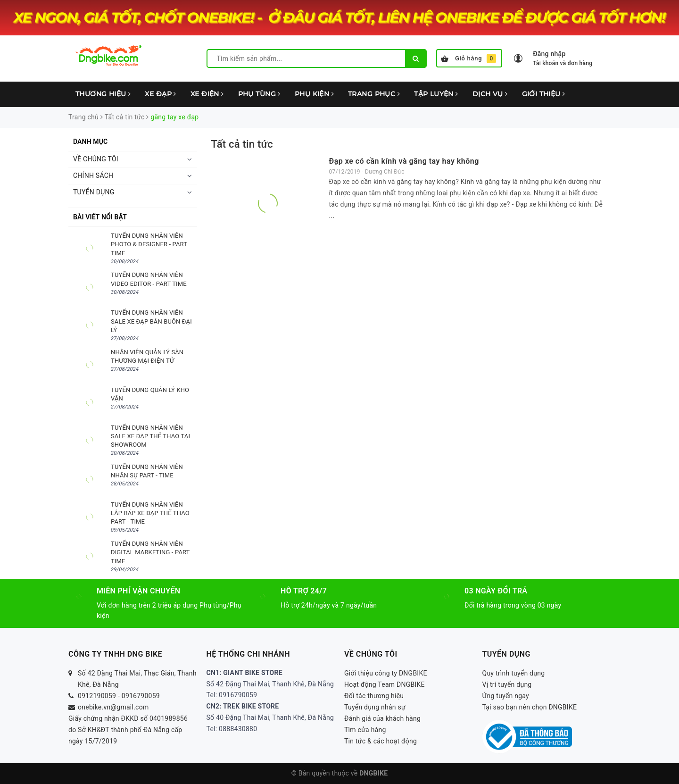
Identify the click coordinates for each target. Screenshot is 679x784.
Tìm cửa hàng (365, 730)
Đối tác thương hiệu (374, 696)
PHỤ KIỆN (314, 94)
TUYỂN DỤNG (94, 192)
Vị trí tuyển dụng (507, 684)
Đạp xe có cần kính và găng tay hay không (404, 161)
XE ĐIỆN (207, 94)
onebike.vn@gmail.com (113, 707)
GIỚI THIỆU (544, 94)
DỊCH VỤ (490, 94)
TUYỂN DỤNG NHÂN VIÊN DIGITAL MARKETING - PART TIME (150, 552)
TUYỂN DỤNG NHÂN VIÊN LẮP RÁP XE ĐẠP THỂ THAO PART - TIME (150, 513)
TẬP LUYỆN (436, 94)
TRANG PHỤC (374, 94)
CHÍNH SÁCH (93, 175)
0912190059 (97, 696)
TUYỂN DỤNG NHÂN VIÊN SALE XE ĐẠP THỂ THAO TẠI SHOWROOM (150, 436)
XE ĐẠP (160, 94)
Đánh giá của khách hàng (382, 718)
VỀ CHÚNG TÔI (96, 159)
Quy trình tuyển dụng (514, 673)
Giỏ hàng (468, 58)
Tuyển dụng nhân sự (375, 707)
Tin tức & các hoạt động (381, 741)
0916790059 (141, 696)
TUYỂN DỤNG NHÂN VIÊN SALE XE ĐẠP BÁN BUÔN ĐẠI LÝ (151, 321)
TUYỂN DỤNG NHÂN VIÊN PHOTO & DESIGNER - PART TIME (149, 244)
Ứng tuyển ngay (506, 696)
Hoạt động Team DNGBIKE (385, 684)
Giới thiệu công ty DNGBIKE (386, 673)
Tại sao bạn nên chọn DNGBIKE (530, 707)
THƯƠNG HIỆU (103, 94)
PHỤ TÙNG (259, 94)
